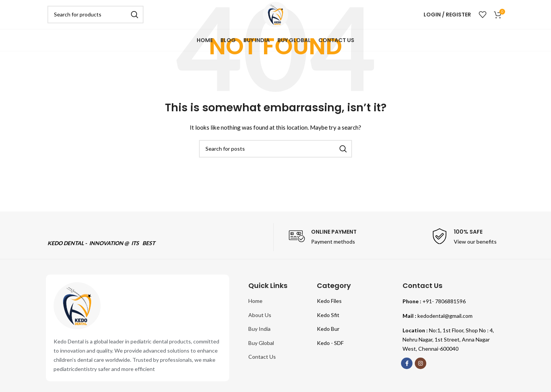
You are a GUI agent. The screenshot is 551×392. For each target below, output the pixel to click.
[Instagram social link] (421, 363)
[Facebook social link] (407, 363)
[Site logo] (275, 17)
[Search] (95, 17)
